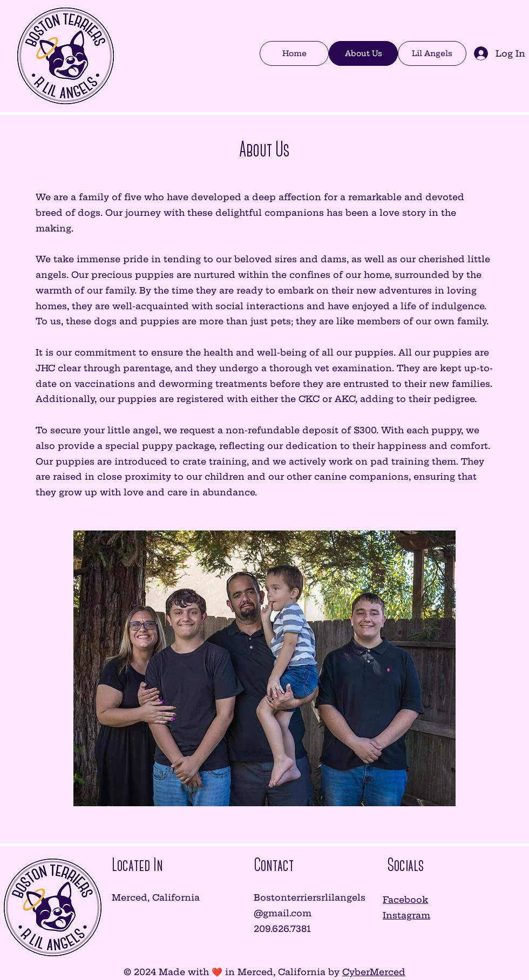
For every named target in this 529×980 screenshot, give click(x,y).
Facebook (405, 900)
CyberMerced (374, 972)
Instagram (406, 915)
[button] (432, 53)
